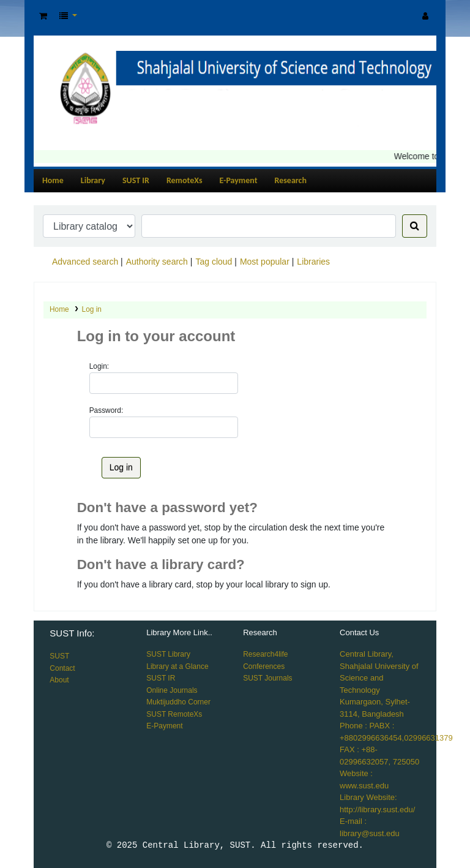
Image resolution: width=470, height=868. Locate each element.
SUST (59, 656)
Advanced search (85, 262)
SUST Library (168, 654)
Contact (62, 668)
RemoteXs (185, 180)
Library (93, 180)
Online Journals (172, 690)
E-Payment (239, 180)
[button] (43, 16)
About (59, 680)
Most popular (265, 262)
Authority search (157, 262)
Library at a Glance (177, 666)
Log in (92, 309)
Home (53, 180)
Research (291, 180)
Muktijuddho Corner (178, 702)
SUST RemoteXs (174, 714)
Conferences (264, 666)
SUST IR (136, 180)
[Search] (415, 226)
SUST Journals (267, 678)
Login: (99, 366)
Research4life (265, 654)
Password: (106, 410)
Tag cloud (214, 262)
